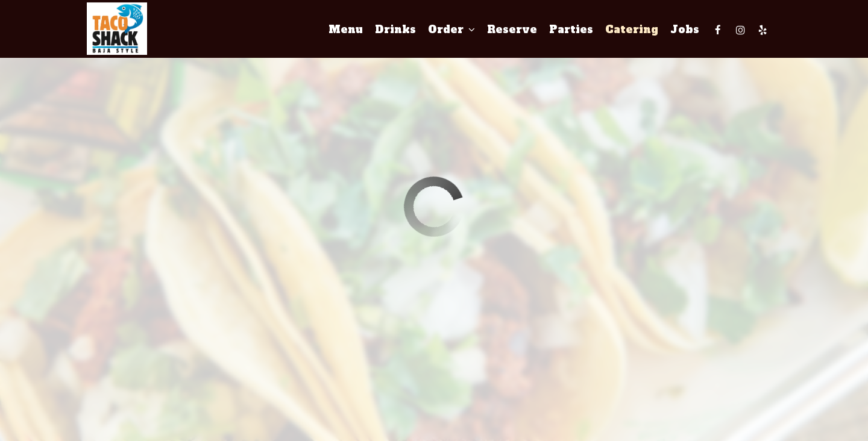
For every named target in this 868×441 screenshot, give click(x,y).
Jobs (685, 30)
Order (451, 30)
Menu (346, 30)
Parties (571, 30)
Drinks (395, 30)
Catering (632, 30)
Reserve (512, 30)
